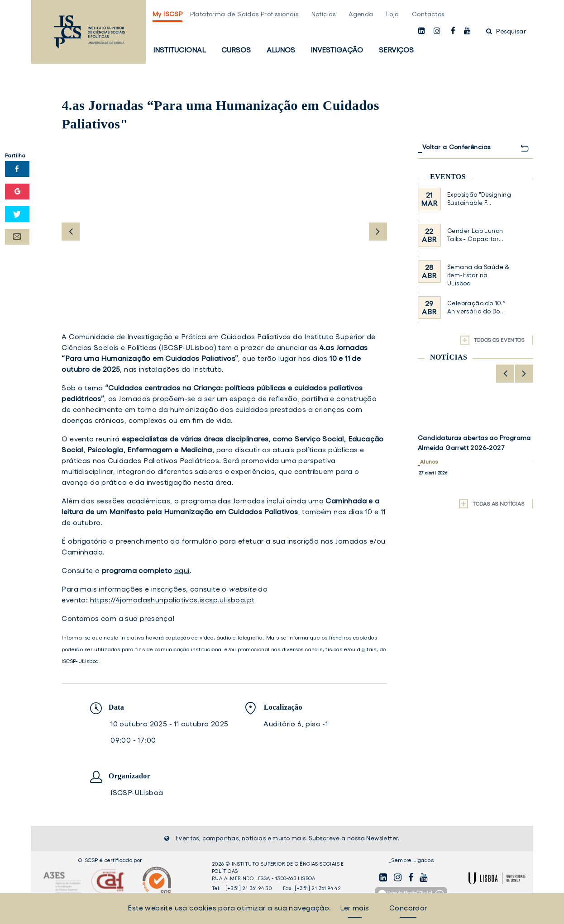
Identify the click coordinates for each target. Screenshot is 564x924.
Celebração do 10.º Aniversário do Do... (476, 307)
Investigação (337, 50)
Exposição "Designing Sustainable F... (479, 199)
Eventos (448, 177)
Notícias (324, 14)
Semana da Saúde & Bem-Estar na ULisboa (478, 275)
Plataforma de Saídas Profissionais (244, 14)
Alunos (281, 50)
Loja (393, 14)
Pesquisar (506, 31)
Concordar (408, 908)
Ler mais (354, 908)
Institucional (179, 50)
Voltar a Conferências (456, 147)
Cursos (236, 50)
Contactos (428, 14)
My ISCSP (167, 14)
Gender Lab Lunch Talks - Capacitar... (475, 235)
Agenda (361, 14)
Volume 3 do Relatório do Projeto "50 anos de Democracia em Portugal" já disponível (475, 448)
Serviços (396, 50)
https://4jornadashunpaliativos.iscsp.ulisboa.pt (172, 600)
